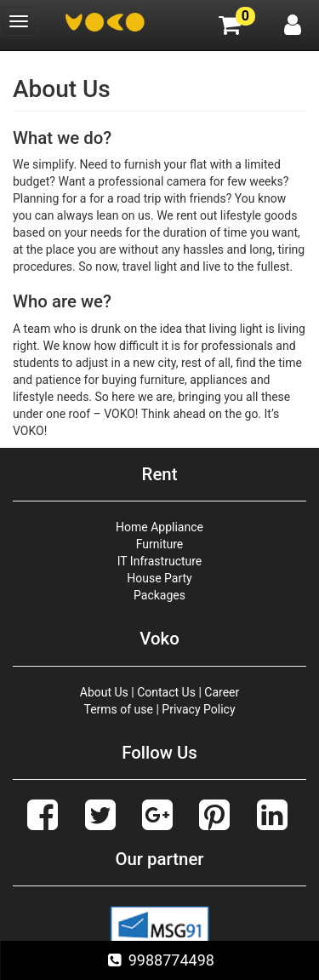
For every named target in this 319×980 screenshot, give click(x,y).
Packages (159, 595)
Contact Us (166, 692)
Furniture (160, 544)
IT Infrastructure (160, 561)
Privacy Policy (198, 709)
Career (222, 692)
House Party (159, 578)
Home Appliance (159, 527)
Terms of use (118, 709)
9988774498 (159, 960)
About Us (104, 692)
